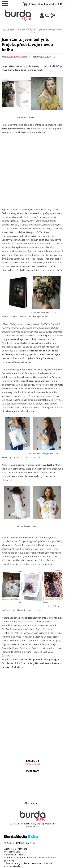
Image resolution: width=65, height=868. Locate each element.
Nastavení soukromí (42, 863)
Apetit (7, 849)
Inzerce (22, 855)
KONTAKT (14, 824)
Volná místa (10, 855)
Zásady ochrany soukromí (17, 863)
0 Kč (60, 4)
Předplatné (50, 824)
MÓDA (6, 29)
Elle (14, 849)
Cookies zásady (12, 866)
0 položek (49, 4)
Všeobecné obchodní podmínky (20, 858)
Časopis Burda (33, 764)
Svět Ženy (9, 852)
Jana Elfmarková (17, 57)
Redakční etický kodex (32, 824)
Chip (18, 852)
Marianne (23, 849)
